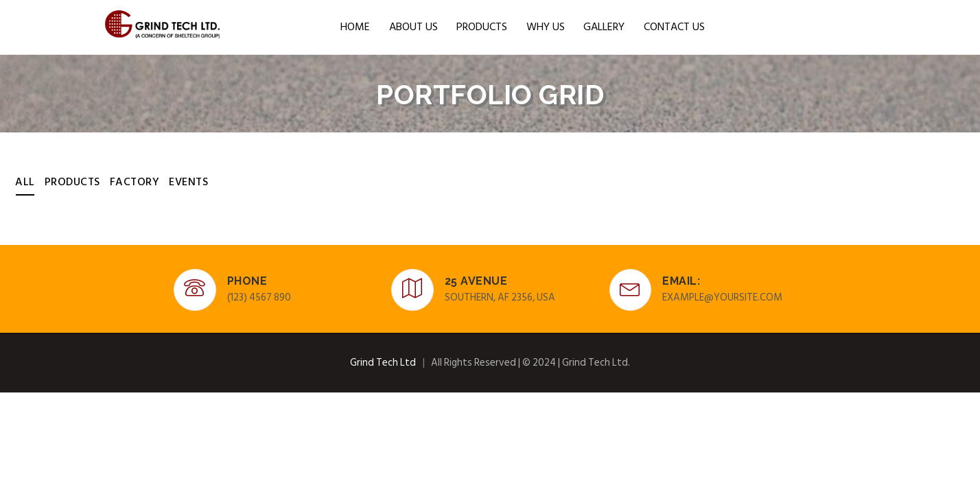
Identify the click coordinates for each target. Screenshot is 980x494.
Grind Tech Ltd (383, 363)
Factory (135, 182)
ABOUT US (413, 27)
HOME (355, 27)
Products (482, 27)
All (25, 182)
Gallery (604, 27)
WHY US (546, 27)
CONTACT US (674, 27)
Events (188, 182)
